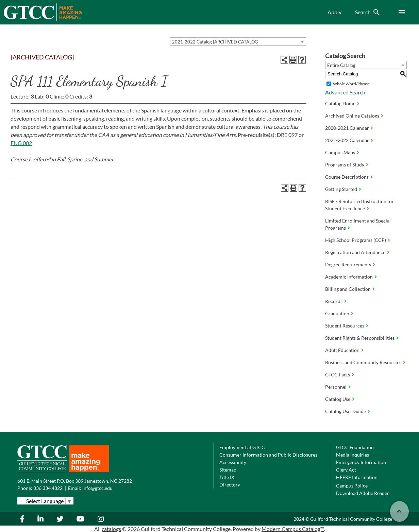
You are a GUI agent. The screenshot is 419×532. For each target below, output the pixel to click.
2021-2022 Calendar (347, 140)
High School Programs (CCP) (356, 240)
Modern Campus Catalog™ (293, 529)
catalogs (111, 529)
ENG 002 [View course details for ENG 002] (21, 143)
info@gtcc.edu (97, 488)
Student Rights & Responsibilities (360, 338)
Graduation (337, 313)
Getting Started (341, 189)
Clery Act (346, 470)
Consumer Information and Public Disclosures (268, 455)
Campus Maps (340, 152)
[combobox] (238, 41)
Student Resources (345, 326)
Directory (230, 485)
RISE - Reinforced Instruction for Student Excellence (359, 205)
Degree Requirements (348, 264)
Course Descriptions (347, 177)
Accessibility (233, 462)
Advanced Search (345, 92)
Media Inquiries (353, 455)
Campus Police (352, 486)
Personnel (336, 387)
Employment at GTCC (242, 447)
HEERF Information (357, 477)
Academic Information (349, 277)
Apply (334, 12)
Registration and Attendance (355, 252)
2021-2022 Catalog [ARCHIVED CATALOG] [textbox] (216, 42)
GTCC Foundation (355, 447)
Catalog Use (338, 399)
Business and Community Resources (363, 362)
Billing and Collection (348, 289)
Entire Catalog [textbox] (341, 65)
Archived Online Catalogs (352, 116)
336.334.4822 (48, 488)
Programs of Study (345, 165)
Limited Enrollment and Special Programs (358, 224)
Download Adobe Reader (363, 493)
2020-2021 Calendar (347, 128)
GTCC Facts (338, 375)
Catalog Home (340, 103)
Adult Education (342, 350)
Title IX (227, 477)
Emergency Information (361, 462)
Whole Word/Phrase (351, 84)
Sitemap (228, 470)
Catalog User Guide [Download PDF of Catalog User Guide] (346, 411)
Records (334, 301)
